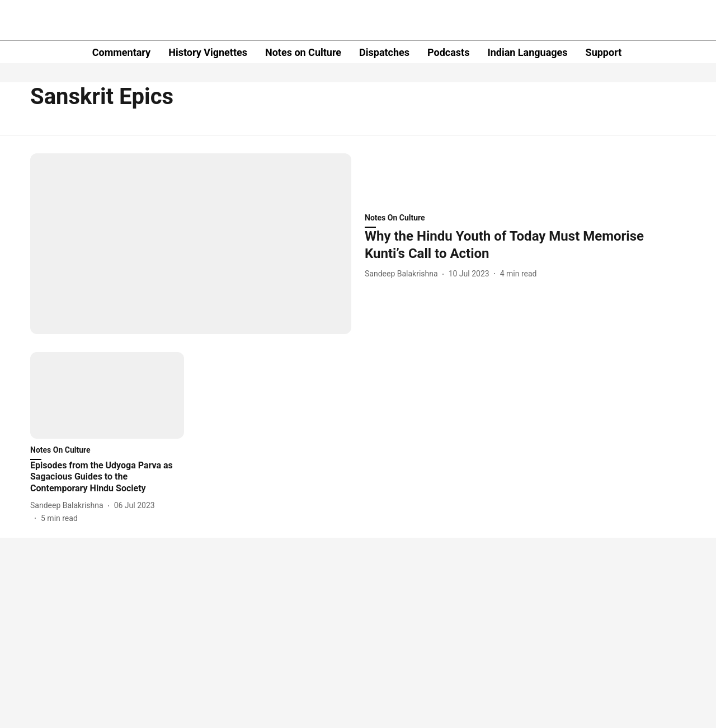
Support (604, 52)
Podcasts (448, 52)
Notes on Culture (303, 52)
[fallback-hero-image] (191, 244)
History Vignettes (208, 52)
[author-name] (404, 274)
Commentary (121, 52)
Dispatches (384, 52)
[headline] (525, 245)
